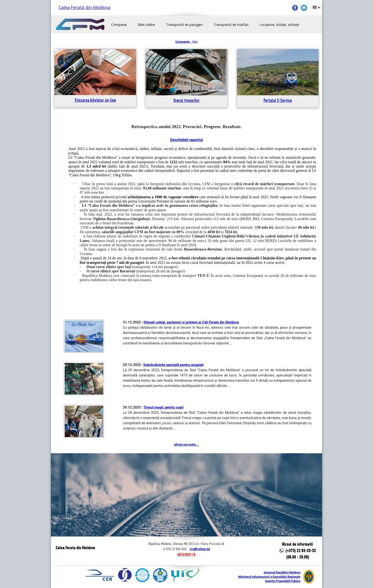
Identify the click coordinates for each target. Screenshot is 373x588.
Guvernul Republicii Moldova (282, 573)
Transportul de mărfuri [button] (231, 25)
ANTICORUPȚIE (186, 555)
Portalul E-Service (278, 101)
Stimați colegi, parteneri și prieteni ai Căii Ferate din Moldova (191, 322)
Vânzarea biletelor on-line (95, 101)
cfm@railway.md (200, 549)
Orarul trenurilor (186, 101)
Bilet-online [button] (146, 25)
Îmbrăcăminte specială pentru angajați (174, 365)
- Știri (186, 42)
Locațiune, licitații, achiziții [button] (279, 25)
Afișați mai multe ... (186, 445)
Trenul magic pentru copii (163, 407)
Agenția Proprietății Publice (283, 581)
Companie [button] (119, 25)
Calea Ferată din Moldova (85, 7)
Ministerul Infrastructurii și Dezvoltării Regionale (269, 577)
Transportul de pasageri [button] (184, 25)
